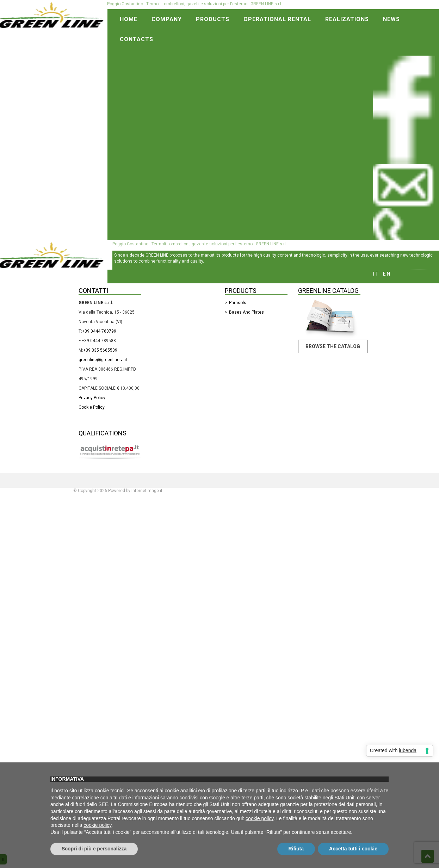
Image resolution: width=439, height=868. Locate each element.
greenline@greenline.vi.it (103, 360)
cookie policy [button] (259, 818)
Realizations (347, 19)
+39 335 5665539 (100, 350)
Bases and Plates (246, 312)
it (376, 274)
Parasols (238, 303)
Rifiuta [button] (296, 849)
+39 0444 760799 (99, 331)
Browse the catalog (333, 346)
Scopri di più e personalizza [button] (94, 849)
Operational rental (277, 19)
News (391, 19)
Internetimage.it (147, 491)
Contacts (137, 39)
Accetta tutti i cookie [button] (353, 849)
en (387, 274)
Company (167, 19)
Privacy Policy (92, 398)
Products (213, 19)
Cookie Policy (92, 407)
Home (129, 19)
